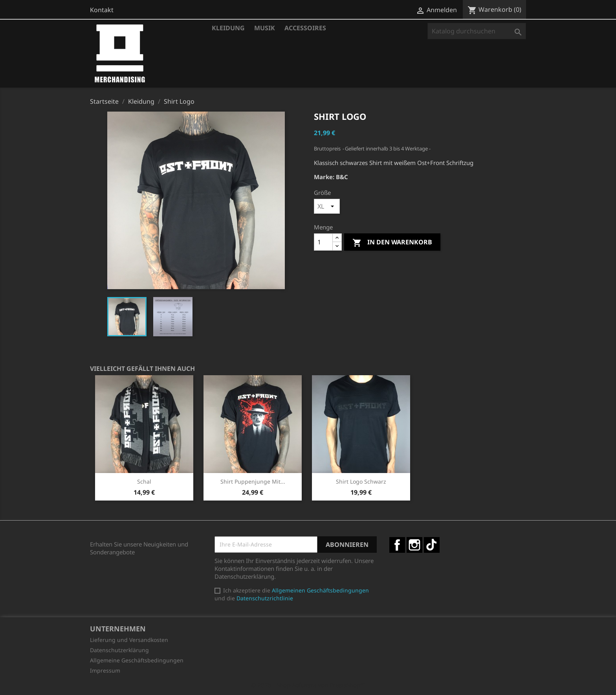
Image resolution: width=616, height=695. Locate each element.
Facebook (397, 545)
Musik (265, 28)
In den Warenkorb (392, 243)
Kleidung (228, 28)
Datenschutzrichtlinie (265, 598)
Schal (144, 481)
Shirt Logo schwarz (361, 481)
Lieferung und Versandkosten (129, 640)
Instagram (414, 545)
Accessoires (305, 28)
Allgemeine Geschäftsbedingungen (137, 660)
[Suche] (477, 31)
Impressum (105, 670)
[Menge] (323, 242)
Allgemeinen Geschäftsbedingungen (320, 590)
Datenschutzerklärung (119, 650)
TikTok (432, 545)
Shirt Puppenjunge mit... (253, 481)
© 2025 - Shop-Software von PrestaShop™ (308, 685)
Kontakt (102, 10)
